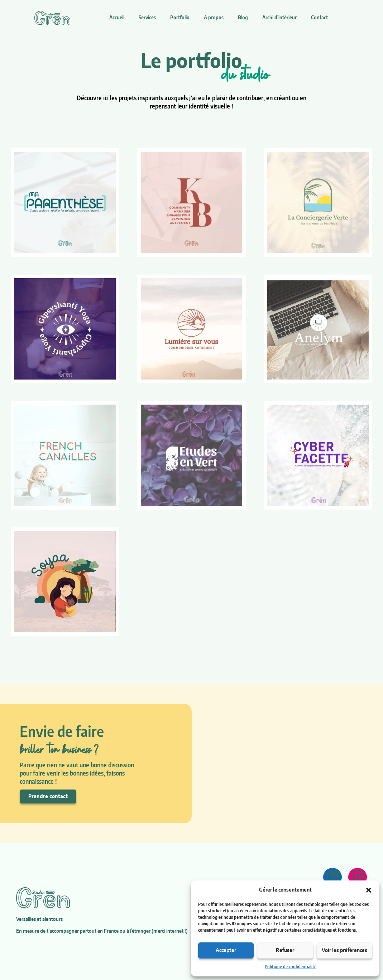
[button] (369, 890)
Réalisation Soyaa (58, 599)
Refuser (285, 950)
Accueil (117, 18)
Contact (319, 18)
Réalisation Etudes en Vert (185, 464)
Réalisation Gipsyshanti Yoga (62, 337)
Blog (243, 18)
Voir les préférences (344, 950)
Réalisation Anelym (311, 346)
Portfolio (180, 18)
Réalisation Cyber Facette (311, 464)
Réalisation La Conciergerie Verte (315, 202)
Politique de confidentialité (291, 967)
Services (147, 18)
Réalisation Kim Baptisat (191, 220)
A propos (214, 18)
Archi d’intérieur (279, 18)
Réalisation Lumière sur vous (191, 337)
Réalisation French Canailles (58, 464)
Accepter (226, 950)
